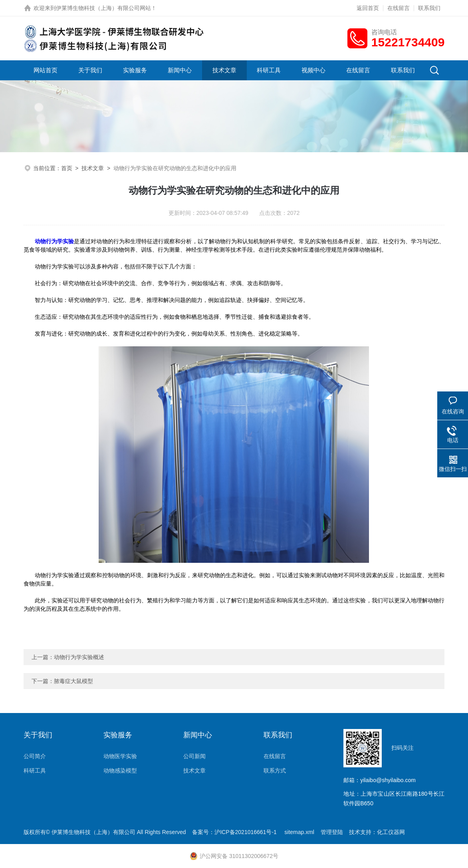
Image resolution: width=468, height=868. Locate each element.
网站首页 (46, 70)
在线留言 (399, 8)
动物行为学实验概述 (79, 657)
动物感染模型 (120, 771)
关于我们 (90, 70)
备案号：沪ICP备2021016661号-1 (235, 832)
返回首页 (368, 8)
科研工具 (269, 70)
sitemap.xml (299, 832)
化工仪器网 (391, 832)
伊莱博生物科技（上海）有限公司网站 (103, 8)
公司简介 (35, 756)
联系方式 (275, 771)
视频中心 (313, 70)
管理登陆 (332, 832)
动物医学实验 (120, 756)
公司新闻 (194, 756)
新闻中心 (180, 70)
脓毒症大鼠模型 (73, 681)
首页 (67, 168)
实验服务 (135, 70)
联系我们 (429, 8)
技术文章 (224, 70)
